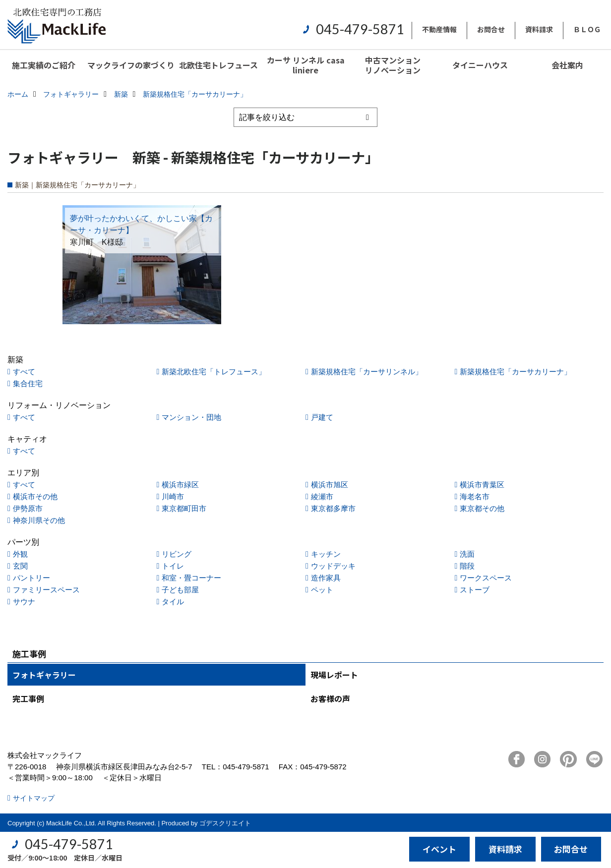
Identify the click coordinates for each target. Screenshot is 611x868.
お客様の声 (330, 698)
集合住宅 (28, 383)
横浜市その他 (35, 496)
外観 (20, 554)
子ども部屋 (180, 590)
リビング (177, 554)
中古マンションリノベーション (393, 65)
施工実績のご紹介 (44, 65)
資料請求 (539, 29)
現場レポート (334, 675)
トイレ (173, 566)
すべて (24, 372)
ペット (322, 590)
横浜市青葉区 (482, 485)
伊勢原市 (28, 508)
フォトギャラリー (44, 675)
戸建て (322, 417)
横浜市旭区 (330, 485)
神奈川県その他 (39, 520)
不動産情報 (439, 29)
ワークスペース (486, 578)
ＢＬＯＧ (587, 29)
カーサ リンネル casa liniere (306, 65)
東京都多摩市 (333, 508)
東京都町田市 (184, 508)
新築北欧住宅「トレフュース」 (214, 372)
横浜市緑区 (180, 485)
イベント (439, 849)
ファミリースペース (46, 590)
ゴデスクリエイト (225, 823)
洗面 (467, 554)
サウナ (24, 602)
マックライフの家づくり (131, 65)
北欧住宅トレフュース (218, 65)
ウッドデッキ (333, 566)
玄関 (20, 566)
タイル (173, 602)
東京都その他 (482, 508)
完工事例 (28, 698)
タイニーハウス (480, 65)
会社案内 (567, 65)
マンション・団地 (191, 417)
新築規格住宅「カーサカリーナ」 (516, 372)
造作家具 (326, 578)
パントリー (31, 578)
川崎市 (173, 496)
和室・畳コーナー (191, 578)
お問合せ (491, 29)
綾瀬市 (322, 496)
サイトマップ (34, 798)
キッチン (326, 554)
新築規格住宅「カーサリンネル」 (367, 372)
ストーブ (475, 590)
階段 (467, 566)
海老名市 (475, 496)
